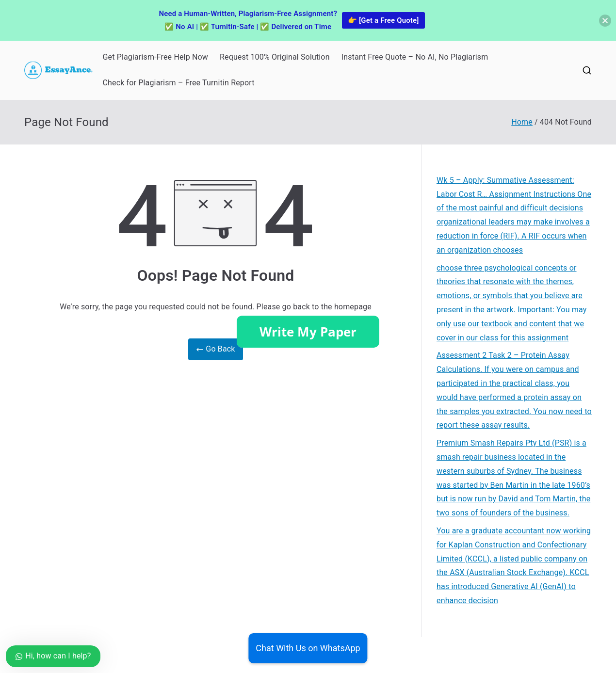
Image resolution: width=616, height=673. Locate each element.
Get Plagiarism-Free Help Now (155, 57)
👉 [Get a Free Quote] (383, 20)
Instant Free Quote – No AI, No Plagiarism (415, 57)
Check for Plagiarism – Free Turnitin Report (178, 83)
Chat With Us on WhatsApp (308, 648)
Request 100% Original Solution (275, 57)
